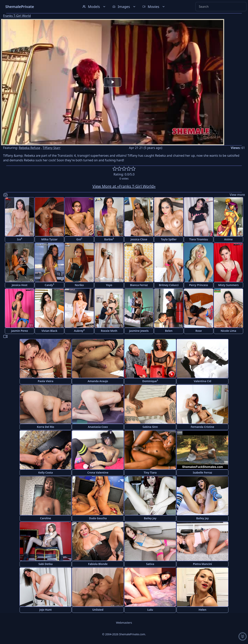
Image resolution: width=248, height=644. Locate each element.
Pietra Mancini (202, 564)
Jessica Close (139, 239)
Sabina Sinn (150, 427)
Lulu (150, 610)
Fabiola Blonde (98, 564)
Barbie (109, 239)
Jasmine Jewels (139, 331)
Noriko (79, 285)
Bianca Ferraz (139, 285)
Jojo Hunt (45, 610)
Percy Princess (199, 285)
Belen (169, 331)
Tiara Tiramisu (199, 239)
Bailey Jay (150, 518)
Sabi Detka (46, 564)
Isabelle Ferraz (202, 472)
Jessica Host (20, 285)
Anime (228, 239)
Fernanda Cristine (202, 427)
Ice (20, 239)
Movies (154, 7)
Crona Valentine (98, 472)
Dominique (150, 381)
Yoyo (109, 285)
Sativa (150, 564)
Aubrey (79, 331)
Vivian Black (49, 331)
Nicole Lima (228, 331)
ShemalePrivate (20, 6)
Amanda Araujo (98, 381)
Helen (202, 610)
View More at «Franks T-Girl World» (124, 186)
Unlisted (98, 610)
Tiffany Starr (52, 148)
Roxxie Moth (109, 331)
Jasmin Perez (20, 331)
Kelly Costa (46, 472)
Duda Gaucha (98, 518)
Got (79, 239)
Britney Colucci (169, 285)
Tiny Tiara (150, 472)
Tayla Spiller (169, 239)
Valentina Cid (202, 381)
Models (94, 7)
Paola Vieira (46, 381)
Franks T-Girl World (17, 16)
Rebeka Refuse (30, 148)
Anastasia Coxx (98, 427)
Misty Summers (228, 285)
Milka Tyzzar (49, 239)
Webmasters (124, 623)
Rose (199, 331)
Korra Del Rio (45, 427)
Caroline (46, 518)
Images (124, 7)
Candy (50, 285)
